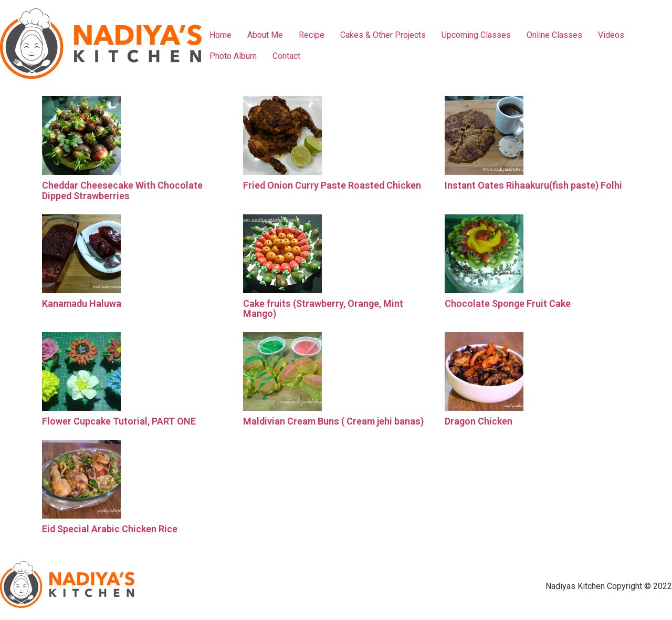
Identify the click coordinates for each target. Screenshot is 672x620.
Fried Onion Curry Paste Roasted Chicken (332, 185)
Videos (611, 35)
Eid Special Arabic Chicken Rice (110, 529)
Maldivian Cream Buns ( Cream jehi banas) (333, 421)
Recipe (312, 35)
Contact (286, 56)
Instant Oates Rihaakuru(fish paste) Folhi (533, 185)
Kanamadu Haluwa (82, 303)
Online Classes (554, 35)
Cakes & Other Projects (383, 35)
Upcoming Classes (476, 35)
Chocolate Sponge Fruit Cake (508, 303)
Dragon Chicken (479, 421)
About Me (265, 35)
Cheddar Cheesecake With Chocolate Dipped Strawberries (122, 190)
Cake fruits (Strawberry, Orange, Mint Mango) (323, 309)
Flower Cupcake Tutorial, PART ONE (119, 421)
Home (220, 35)
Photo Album (233, 56)
